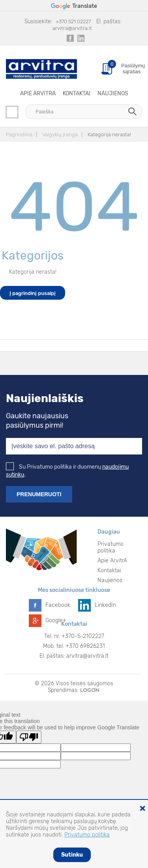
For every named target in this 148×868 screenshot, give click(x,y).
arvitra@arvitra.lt (72, 28)
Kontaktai (77, 94)
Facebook (58, 605)
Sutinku (72, 855)
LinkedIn (105, 605)
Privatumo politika (111, 547)
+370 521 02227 (73, 21)
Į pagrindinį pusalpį (33, 293)
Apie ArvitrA (38, 94)
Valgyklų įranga (60, 134)
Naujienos (113, 94)
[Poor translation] (29, 737)
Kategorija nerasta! (109, 134)
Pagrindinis (19, 134)
